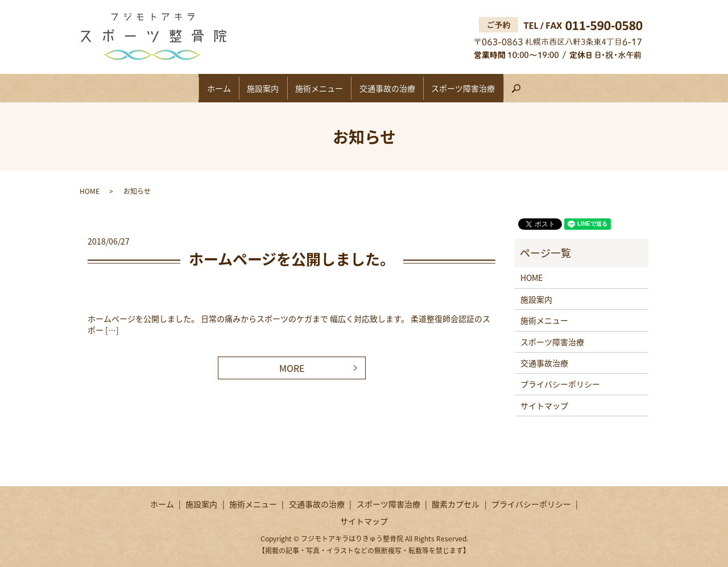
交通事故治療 (544, 363)
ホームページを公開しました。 (292, 259)
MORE (292, 368)
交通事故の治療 (397, 88)
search (547, 92)
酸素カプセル (456, 504)
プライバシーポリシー (560, 384)
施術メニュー (319, 88)
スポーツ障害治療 (483, 88)
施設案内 (253, 88)
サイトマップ (544, 405)
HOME (90, 191)
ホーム (199, 88)
